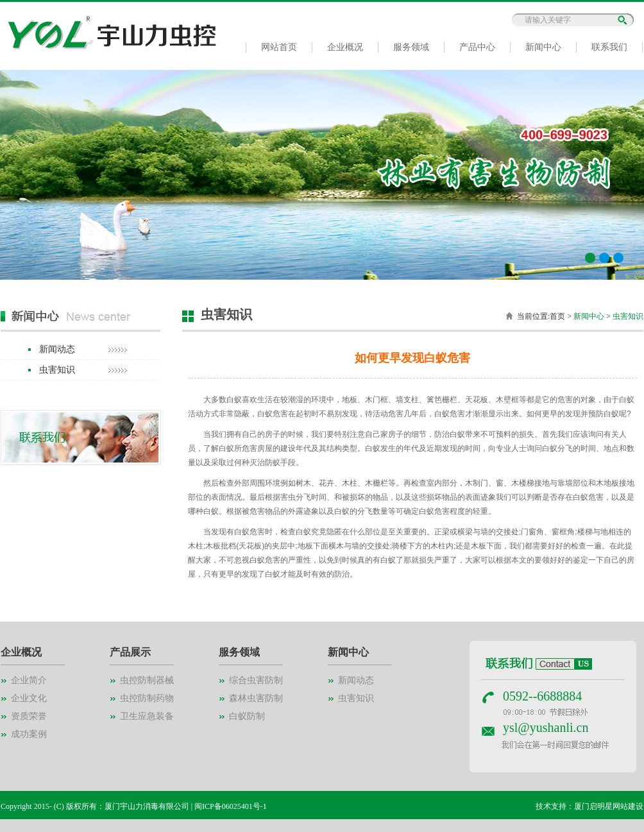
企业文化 (29, 698)
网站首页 (279, 47)
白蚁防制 (247, 716)
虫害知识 (57, 370)
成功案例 (29, 734)
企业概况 (345, 47)
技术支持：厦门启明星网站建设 (589, 806)
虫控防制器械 (147, 680)
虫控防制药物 (147, 698)
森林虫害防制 (256, 698)
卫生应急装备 (147, 716)
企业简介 (29, 680)
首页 (557, 316)
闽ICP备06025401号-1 (231, 806)
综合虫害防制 (256, 680)
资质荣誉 (29, 716)
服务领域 (411, 47)
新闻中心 (543, 47)
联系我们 (609, 47)
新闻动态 (57, 349)
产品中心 (477, 47)
